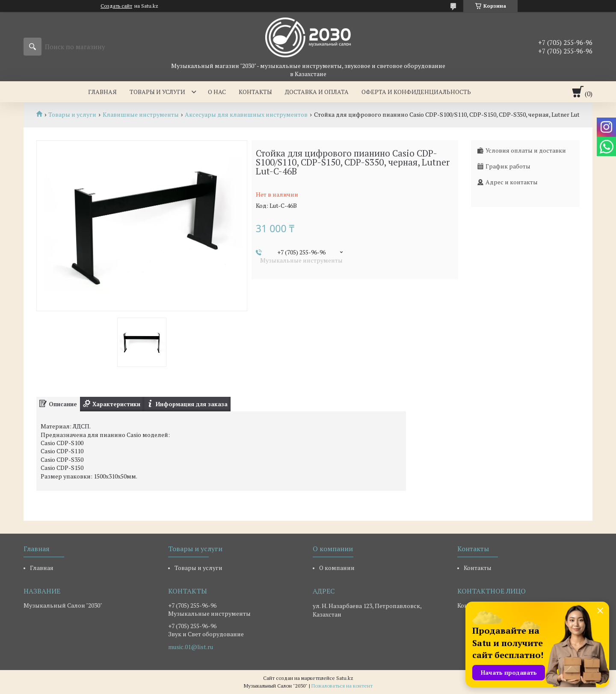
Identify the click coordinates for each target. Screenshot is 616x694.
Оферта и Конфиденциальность (416, 92)
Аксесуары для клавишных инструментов (246, 115)
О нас (217, 92)
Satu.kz (345, 678)
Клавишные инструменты (141, 115)
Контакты (255, 92)
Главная (102, 92)
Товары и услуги (157, 92)
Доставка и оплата (317, 92)
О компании (337, 568)
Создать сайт (116, 6)
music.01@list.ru (191, 647)
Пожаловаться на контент (342, 686)
